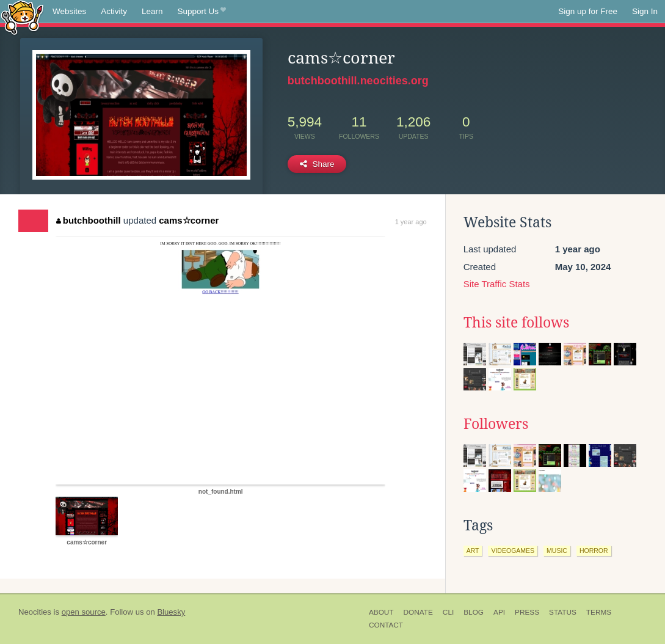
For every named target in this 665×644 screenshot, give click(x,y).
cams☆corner (189, 220)
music (557, 551)
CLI (448, 612)
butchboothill (88, 220)
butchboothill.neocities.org (358, 81)
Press (527, 612)
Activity (114, 11)
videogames (513, 551)
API (499, 612)
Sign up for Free (588, 11)
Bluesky (171, 612)
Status (563, 612)
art (473, 551)
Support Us (202, 12)
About (381, 612)
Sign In (645, 11)
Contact (386, 625)
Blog (474, 612)
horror (594, 551)
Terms (599, 612)
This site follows (516, 323)
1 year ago (411, 222)
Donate (418, 612)
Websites (69, 11)
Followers (496, 424)
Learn (152, 11)
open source (84, 612)
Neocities (35, 612)
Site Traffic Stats (497, 284)
